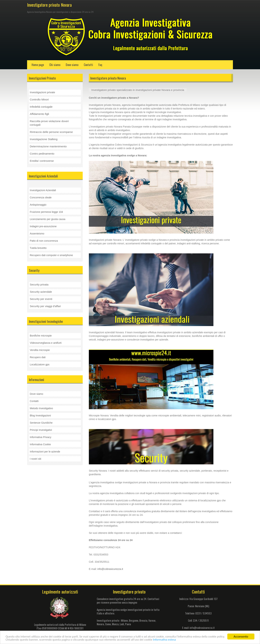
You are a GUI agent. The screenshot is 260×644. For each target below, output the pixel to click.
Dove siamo (72, 65)
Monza (115, 624)
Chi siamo (55, 65)
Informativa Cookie (40, 444)
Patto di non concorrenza (44, 241)
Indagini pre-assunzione (43, 226)
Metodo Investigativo (41, 408)
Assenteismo (37, 234)
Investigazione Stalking (44, 139)
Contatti (88, 65)
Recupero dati (38, 357)
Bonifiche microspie (41, 336)
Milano (124, 620)
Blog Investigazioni (40, 416)
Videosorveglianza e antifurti (46, 343)
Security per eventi (41, 299)
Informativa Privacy (41, 437)
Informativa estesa (164, 640)
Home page (38, 65)
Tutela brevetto (38, 248)
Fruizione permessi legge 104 (46, 212)
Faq (100, 65)
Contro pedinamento (42, 154)
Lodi (122, 624)
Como (108, 624)
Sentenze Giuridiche (41, 423)
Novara (100, 624)
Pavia (128, 624)
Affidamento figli (39, 114)
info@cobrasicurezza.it (110, 569)
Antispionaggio (38, 205)
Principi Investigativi (41, 430)
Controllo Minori (39, 99)
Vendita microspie (40, 350)
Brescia (143, 620)
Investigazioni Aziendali (43, 190)
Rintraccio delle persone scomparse (51, 132)
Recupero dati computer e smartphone (51, 255)
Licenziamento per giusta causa (48, 219)
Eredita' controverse (42, 161)
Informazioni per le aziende (45, 452)
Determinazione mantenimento (48, 146)
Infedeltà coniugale (41, 107)
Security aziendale (41, 292)
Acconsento (241, 637)
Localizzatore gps (40, 364)
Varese (152, 620)
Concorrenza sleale (41, 197)
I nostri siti (35, 459)
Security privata (39, 284)
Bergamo (134, 620)
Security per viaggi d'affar (45, 306)
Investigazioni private (42, 92)
